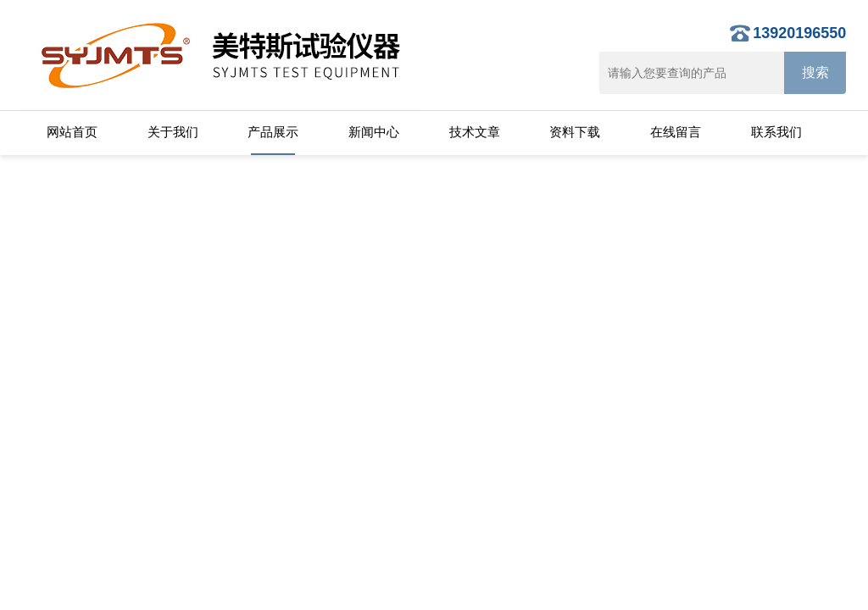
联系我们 (776, 132)
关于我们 (173, 132)
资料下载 (575, 132)
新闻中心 (374, 132)
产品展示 (273, 132)
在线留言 (676, 132)
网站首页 (72, 132)
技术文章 (475, 132)
